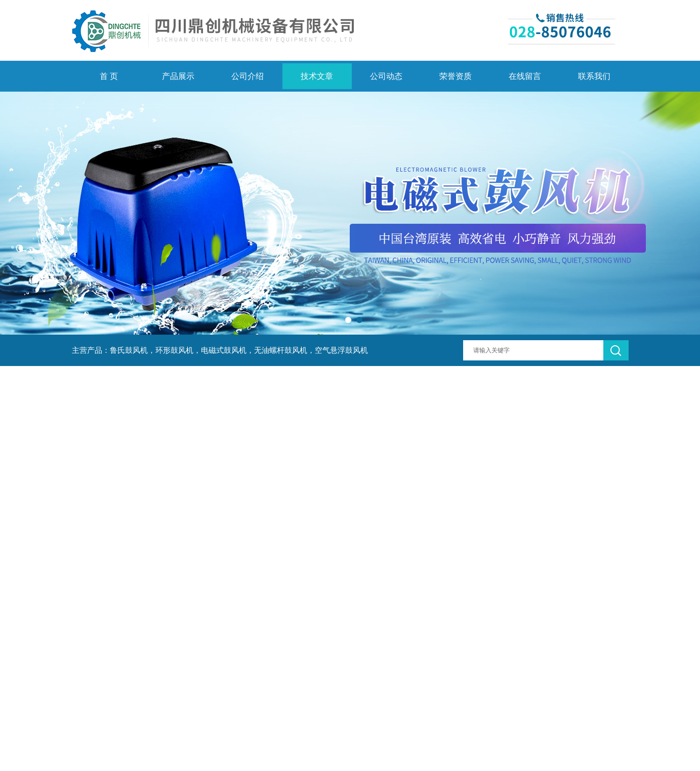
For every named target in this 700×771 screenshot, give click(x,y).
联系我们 (594, 76)
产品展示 (178, 76)
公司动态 (386, 76)
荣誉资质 (456, 76)
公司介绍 (248, 76)
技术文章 (317, 76)
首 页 (109, 76)
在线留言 (525, 76)
